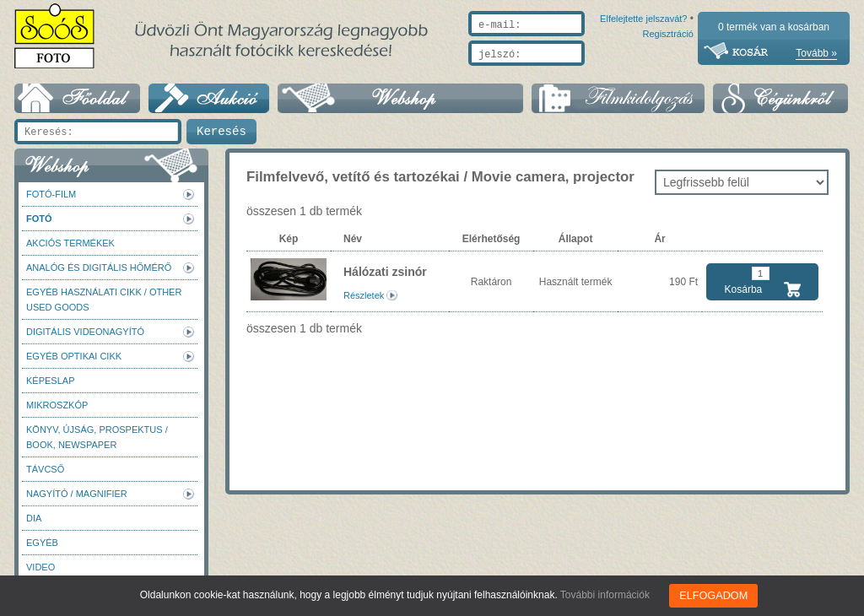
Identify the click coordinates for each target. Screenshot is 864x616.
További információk (607, 595)
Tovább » (816, 53)
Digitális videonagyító (85, 332)
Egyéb (42, 543)
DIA (34, 518)
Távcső (45, 469)
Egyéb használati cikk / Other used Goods (104, 300)
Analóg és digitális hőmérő (99, 267)
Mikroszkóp (57, 405)
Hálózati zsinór (385, 272)
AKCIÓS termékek (70, 243)
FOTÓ (39, 219)
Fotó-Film (51, 194)
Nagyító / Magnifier (77, 494)
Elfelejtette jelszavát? (589, 73)
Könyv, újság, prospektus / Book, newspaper (97, 437)
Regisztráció (668, 73)
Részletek (364, 295)
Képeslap (50, 381)
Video (40, 567)
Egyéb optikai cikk (74, 356)
